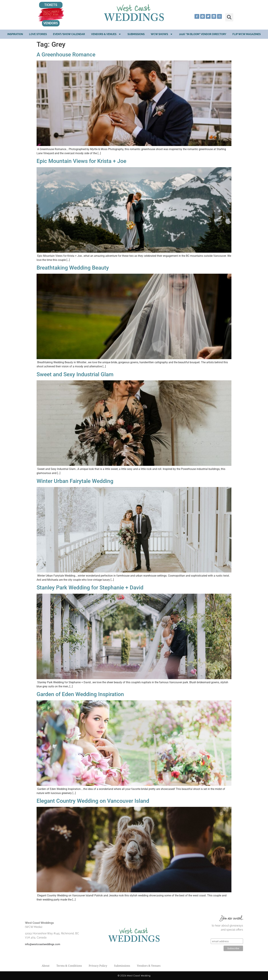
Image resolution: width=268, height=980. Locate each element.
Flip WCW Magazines (247, 34)
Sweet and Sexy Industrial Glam (75, 374)
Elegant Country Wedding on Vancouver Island (93, 801)
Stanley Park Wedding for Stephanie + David (90, 588)
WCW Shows (162, 34)
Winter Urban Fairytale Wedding (75, 481)
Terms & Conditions (69, 966)
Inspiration (15, 34)
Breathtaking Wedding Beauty (73, 268)
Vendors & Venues (106, 34)
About (46, 966)
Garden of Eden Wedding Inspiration (80, 694)
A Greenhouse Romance (66, 55)
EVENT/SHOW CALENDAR (69, 34)
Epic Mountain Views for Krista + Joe (81, 161)
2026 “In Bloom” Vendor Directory (203, 34)
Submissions (136, 34)
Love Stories (38, 34)
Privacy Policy (98, 966)
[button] (229, 17)
